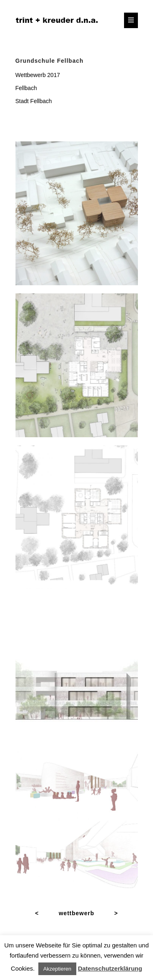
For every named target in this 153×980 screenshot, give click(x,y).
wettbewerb (76, 913)
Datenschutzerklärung (110, 968)
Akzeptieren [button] (57, 969)
